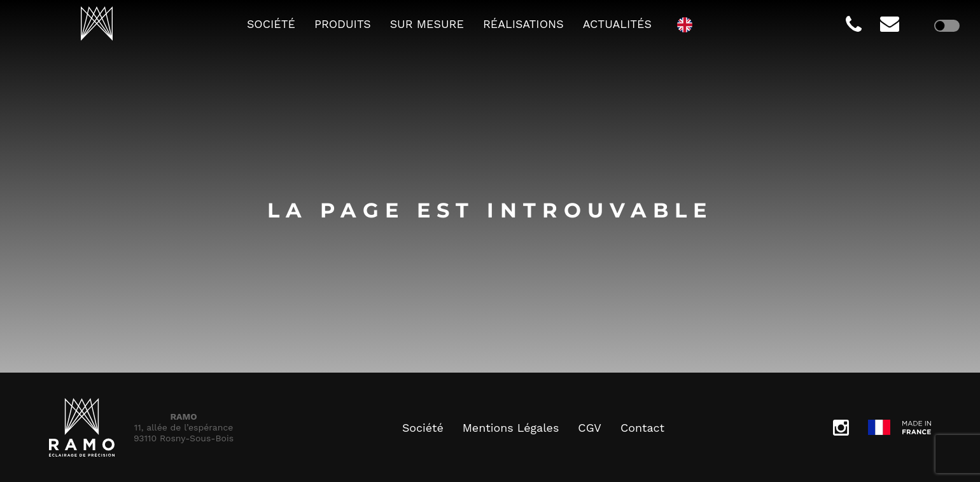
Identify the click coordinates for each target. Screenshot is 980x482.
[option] (688, 24)
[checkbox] (947, 25)
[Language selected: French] (688, 24)
